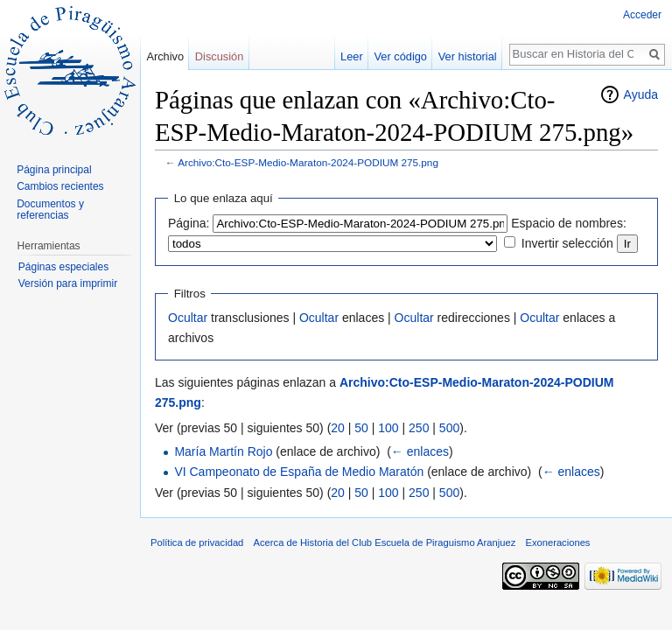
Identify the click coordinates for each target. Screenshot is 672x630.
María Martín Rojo (223, 451)
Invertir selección (567, 243)
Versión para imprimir (68, 283)
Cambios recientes (60, 186)
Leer (352, 56)
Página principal (54, 170)
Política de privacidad (197, 542)
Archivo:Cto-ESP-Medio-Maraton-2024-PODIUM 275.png (308, 162)
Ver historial (468, 56)
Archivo (165, 56)
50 (361, 428)
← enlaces (420, 451)
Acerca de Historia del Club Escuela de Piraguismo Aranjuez (385, 542)
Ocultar (188, 318)
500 (449, 428)
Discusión (219, 56)
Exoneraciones (557, 542)
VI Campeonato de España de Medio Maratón (299, 472)
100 (388, 428)
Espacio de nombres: (569, 223)
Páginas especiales (63, 267)
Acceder (642, 15)
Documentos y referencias (50, 210)
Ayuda (641, 94)
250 (419, 428)
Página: (189, 223)
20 (338, 428)
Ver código (401, 56)
